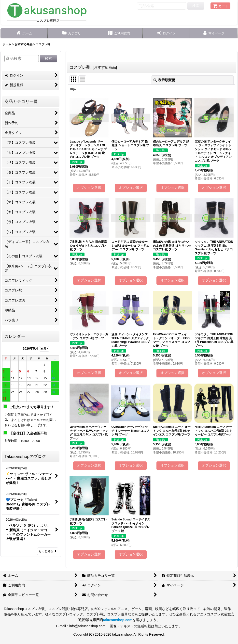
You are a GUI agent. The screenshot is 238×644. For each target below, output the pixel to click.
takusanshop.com (118, 620)
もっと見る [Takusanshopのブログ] (48, 551)
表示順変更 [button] (164, 80)
